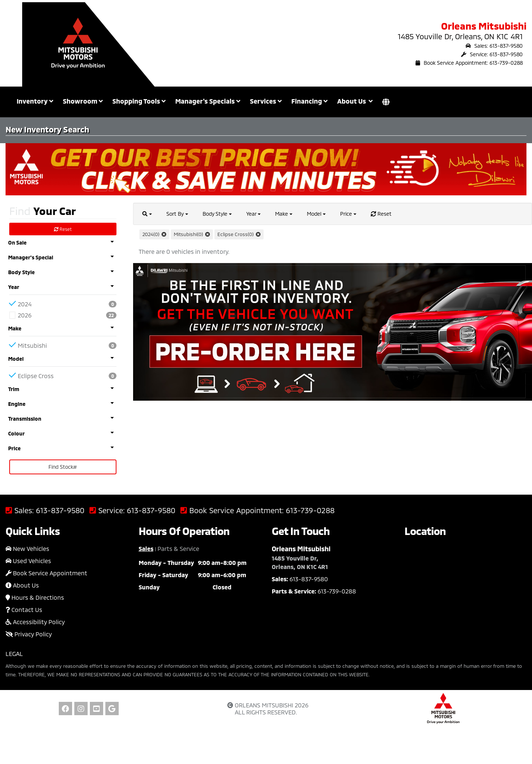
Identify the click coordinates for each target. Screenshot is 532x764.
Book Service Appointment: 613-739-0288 (469, 63)
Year (253, 214)
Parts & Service (178, 548)
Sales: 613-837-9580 (494, 46)
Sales (146, 548)
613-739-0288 (310, 510)
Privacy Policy (29, 634)
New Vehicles (27, 548)
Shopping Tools (139, 101)
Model (316, 214)
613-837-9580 (60, 510)
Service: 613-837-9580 (492, 54)
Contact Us (24, 610)
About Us (22, 585)
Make (284, 214)
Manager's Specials (208, 101)
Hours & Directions (35, 597)
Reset (63, 229)
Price (348, 214)
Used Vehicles (28, 561)
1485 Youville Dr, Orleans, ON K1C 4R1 (460, 36)
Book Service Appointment (46, 573)
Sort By (177, 214)
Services (266, 101)
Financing (309, 101)
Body (217, 214)
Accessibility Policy (35, 622)
